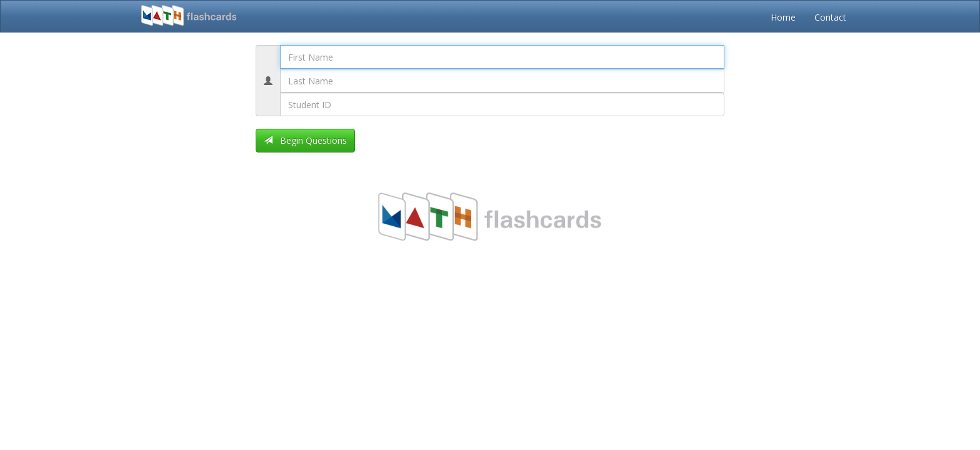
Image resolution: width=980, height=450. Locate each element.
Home (783, 17)
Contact (830, 17)
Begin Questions (305, 140)
